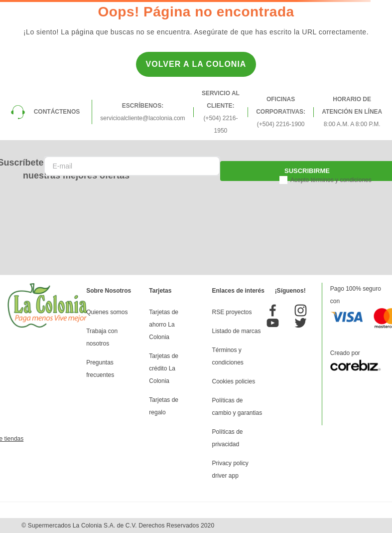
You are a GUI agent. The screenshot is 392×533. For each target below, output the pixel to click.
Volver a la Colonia (196, 64)
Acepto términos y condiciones (331, 180)
